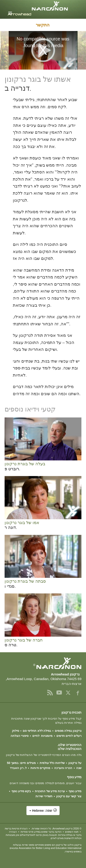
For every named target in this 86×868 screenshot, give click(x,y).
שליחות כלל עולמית (52, 763)
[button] (43, 813)
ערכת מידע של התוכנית (50, 791)
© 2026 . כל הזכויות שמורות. (56, 828)
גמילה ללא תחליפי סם (37, 731)
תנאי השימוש (72, 832)
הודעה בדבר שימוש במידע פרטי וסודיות (41, 832)
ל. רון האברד (18, 768)
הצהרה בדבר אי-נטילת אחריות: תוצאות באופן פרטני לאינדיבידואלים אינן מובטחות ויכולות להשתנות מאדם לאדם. (44, 835)
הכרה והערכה (63, 768)
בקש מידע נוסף (21, 791)
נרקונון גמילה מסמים (68, 731)
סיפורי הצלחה (20, 736)
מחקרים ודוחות (40, 768)
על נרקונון (75, 763)
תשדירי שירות (44, 796)
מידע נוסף (75, 791)
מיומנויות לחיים (42, 736)
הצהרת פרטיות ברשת (16, 828)
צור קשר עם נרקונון (69, 796)
